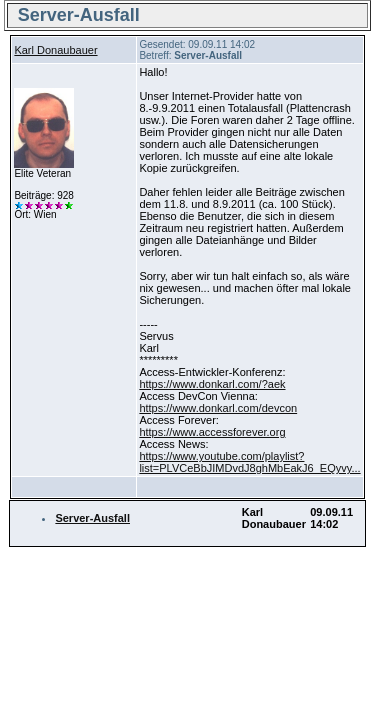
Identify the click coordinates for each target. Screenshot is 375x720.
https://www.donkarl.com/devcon (218, 408)
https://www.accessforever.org (212, 432)
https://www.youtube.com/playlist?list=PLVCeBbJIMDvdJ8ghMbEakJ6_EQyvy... (249, 462)
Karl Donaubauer (55, 50)
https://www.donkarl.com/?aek (212, 384)
